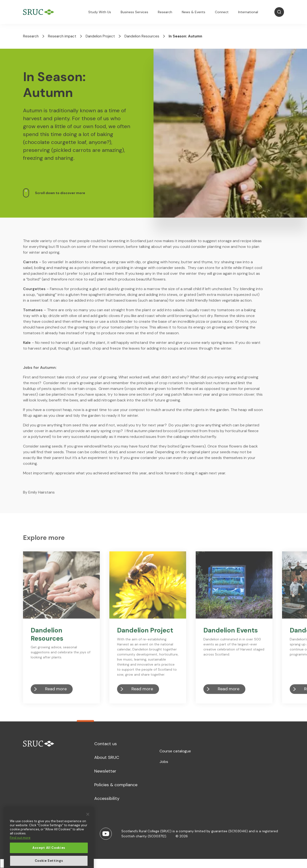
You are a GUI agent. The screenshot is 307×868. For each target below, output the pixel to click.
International (248, 12)
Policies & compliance (116, 785)
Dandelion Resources (142, 36)
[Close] (88, 836)
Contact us (106, 744)
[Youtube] (106, 834)
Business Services (134, 12)
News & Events (194, 12)
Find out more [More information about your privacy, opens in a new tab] (20, 859)
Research (165, 12)
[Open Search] (279, 12)
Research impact (62, 36)
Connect (222, 12)
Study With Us (100, 12)
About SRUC (107, 757)
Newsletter (105, 771)
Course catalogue (175, 751)
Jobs (164, 762)
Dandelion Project (100, 36)
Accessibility (107, 798)
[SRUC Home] (40, 12)
